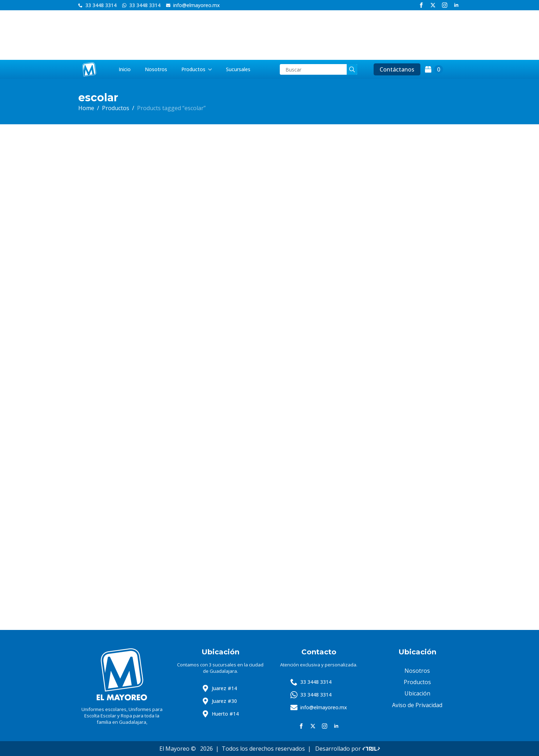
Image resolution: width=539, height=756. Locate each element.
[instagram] (445, 5)
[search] (352, 69)
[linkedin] (456, 5)
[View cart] (434, 69)
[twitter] (433, 5)
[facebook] (421, 5)
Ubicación (417, 693)
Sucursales (238, 69)
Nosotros (156, 69)
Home (86, 108)
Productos (193, 69)
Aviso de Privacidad (417, 705)
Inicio (125, 69)
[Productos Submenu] (212, 69)
